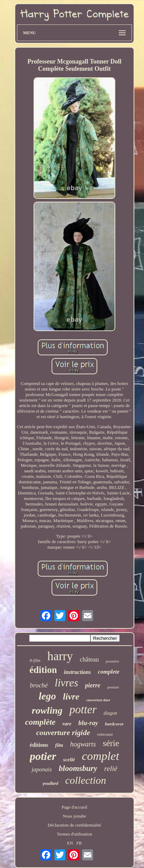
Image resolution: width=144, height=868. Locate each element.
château (89, 659)
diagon (110, 713)
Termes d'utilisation (74, 834)
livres (66, 683)
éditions (39, 745)
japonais (42, 769)
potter (83, 710)
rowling (47, 710)
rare (67, 724)
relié (111, 769)
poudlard (51, 783)
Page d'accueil (74, 807)
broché (39, 685)
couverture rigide (63, 732)
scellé (69, 760)
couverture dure (98, 700)
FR (79, 843)
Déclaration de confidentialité (74, 825)
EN (70, 843)
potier (43, 756)
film (59, 745)
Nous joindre (74, 816)
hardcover (114, 724)
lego (47, 696)
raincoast (105, 734)
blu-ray (88, 723)
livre (71, 697)
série (111, 743)
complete (109, 672)
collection (85, 780)
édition (43, 670)
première (112, 661)
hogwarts (83, 744)
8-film (35, 660)
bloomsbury (78, 768)
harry (60, 656)
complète (40, 722)
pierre (93, 685)
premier (113, 687)
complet (100, 756)
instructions (77, 672)
